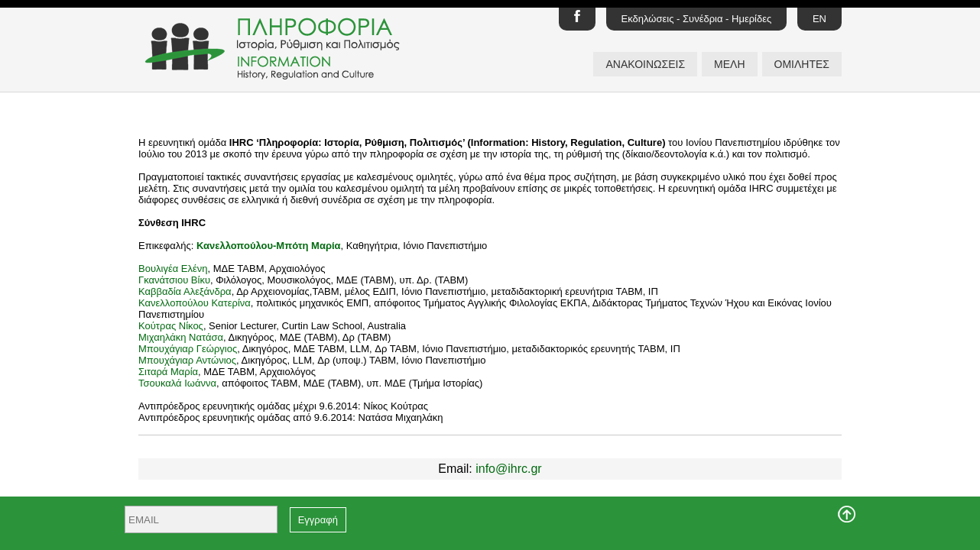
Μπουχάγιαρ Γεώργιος (188, 349)
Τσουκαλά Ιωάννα (177, 383)
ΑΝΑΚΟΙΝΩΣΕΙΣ (645, 64)
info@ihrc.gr (509, 469)
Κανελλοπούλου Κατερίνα (195, 303)
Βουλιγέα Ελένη (173, 269)
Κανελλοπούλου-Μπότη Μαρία (269, 246)
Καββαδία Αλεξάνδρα (185, 291)
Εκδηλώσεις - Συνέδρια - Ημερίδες (697, 19)
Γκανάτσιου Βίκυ (174, 280)
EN (819, 19)
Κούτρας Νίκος (171, 326)
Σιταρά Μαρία (168, 372)
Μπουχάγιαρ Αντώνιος (187, 360)
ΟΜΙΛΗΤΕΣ (802, 64)
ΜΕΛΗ (729, 64)
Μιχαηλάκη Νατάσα (181, 337)
